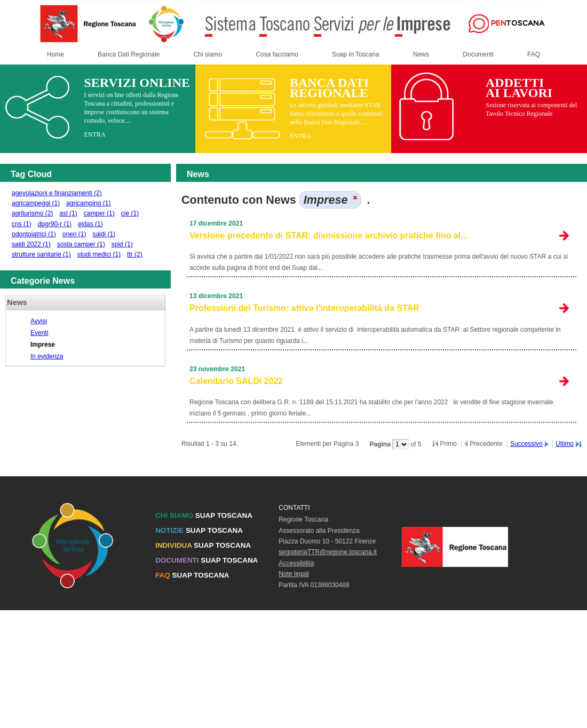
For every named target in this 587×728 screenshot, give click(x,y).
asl (68, 213)
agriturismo (32, 213)
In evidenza (47, 356)
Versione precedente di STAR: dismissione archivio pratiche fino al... (329, 235)
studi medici (99, 254)
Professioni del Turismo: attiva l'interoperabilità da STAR (304, 308)
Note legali (294, 574)
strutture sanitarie (41, 254)
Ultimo (565, 444)
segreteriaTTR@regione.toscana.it (328, 552)
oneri (74, 234)
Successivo (526, 444)
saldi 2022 (31, 244)
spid (122, 244)
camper (99, 213)
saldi (104, 234)
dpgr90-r (55, 224)
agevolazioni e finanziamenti (57, 193)
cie (130, 213)
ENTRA (94, 134)
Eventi (39, 333)
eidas (90, 224)
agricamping (88, 203)
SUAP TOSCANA (204, 515)
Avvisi (39, 321)
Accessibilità (296, 563)
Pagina (381, 444)
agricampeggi (36, 203)
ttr (135, 254)
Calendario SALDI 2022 (236, 381)
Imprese (43, 345)
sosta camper (81, 244)
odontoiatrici (34, 234)
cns (22, 224)
